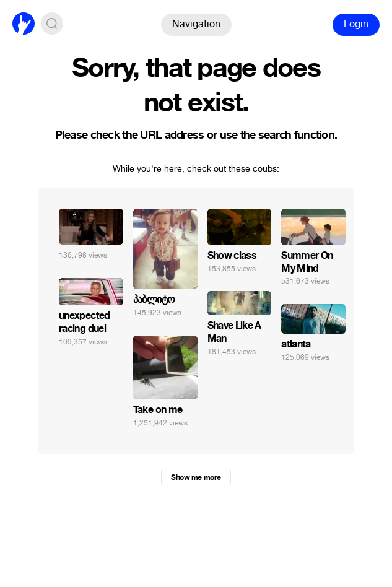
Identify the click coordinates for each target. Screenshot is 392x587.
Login (356, 24)
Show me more (196, 477)
